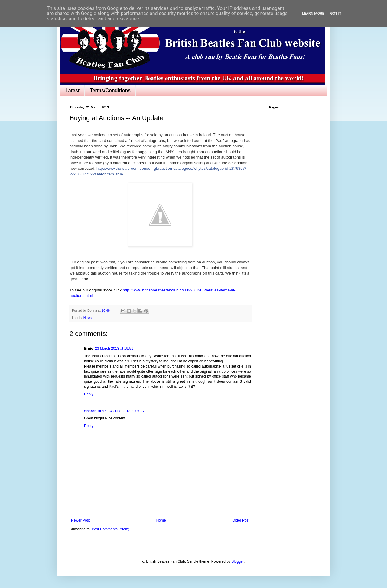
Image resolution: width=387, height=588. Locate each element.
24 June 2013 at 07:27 (127, 411)
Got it (336, 14)
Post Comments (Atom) (111, 529)
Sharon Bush (95, 411)
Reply (89, 394)
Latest (72, 90)
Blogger (237, 561)
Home (161, 520)
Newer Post (80, 520)
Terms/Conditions (110, 90)
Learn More (313, 14)
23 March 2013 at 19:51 (114, 349)
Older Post (241, 520)
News (88, 318)
